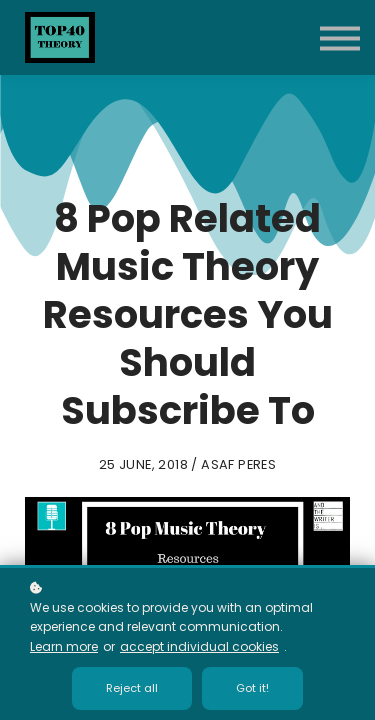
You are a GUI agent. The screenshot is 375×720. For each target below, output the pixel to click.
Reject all (132, 688)
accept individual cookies (199, 646)
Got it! (252, 688)
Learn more (64, 646)
